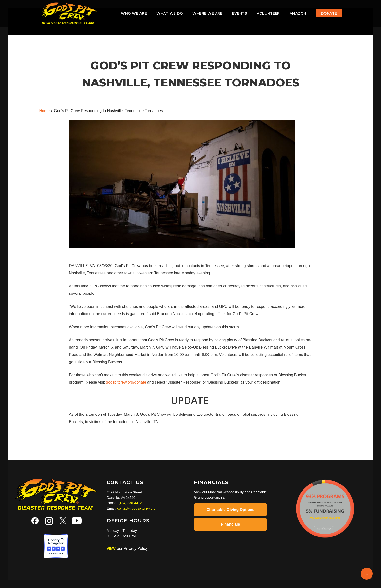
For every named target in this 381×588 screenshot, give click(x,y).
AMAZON (298, 13)
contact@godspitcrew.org (136, 508)
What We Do (170, 13)
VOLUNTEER (268, 13)
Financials (230, 524)
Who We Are (134, 13)
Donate (329, 13)
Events (239, 13)
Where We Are (207, 13)
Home (45, 111)
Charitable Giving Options (230, 510)
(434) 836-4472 (130, 503)
